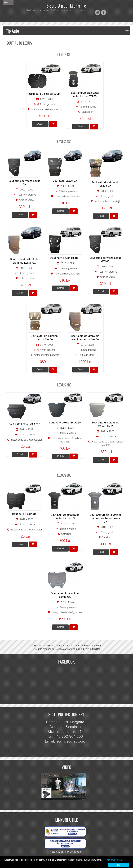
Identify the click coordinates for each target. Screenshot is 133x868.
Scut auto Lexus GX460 (65, 258)
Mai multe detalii (115, 860)
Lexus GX (64, 142)
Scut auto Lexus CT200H (45, 94)
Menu (6, 2)
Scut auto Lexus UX (24, 514)
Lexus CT (64, 54)
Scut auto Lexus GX (65, 181)
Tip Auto (67, 31)
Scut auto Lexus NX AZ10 (24, 424)
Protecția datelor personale (65, 852)
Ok (119, 865)
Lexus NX (64, 385)
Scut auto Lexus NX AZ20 (65, 423)
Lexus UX (64, 475)
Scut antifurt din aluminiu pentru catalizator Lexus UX (105, 519)
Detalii (40, 124)
